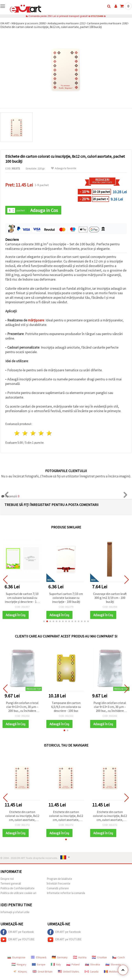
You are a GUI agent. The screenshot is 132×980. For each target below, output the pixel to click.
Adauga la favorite (64, 168)
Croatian (99, 958)
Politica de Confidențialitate (17, 889)
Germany (60, 958)
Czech (119, 958)
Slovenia (113, 965)
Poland (73, 965)
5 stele (49, 434)
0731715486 (97, 16)
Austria (80, 958)
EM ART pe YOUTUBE (17, 940)
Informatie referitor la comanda (66, 894)
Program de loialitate (59, 880)
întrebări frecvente (59, 884)
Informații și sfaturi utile (15, 913)
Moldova (111, 972)
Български (16, 958)
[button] (44, 622)
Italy (56, 965)
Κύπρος (20, 972)
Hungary (19, 965)
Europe (39, 965)
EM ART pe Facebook (17, 933)
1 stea (17, 434)
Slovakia (93, 965)
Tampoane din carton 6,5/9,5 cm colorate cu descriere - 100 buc (66, 707)
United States (69, 972)
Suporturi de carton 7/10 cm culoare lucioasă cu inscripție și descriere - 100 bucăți (22, 598)
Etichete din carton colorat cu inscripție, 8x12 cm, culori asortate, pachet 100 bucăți (22, 817)
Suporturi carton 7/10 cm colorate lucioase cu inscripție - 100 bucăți (66, 598)
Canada (92, 972)
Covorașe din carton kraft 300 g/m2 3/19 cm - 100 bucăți (110, 598)
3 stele (33, 434)
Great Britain (43, 972)
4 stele (41, 434)
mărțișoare (36, 321)
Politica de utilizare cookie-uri (18, 894)
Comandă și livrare (58, 889)
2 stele (25, 434)
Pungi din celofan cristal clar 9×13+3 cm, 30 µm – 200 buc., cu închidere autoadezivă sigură (22, 707)
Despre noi (7, 880)
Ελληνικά (39, 958)
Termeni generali (11, 884)
